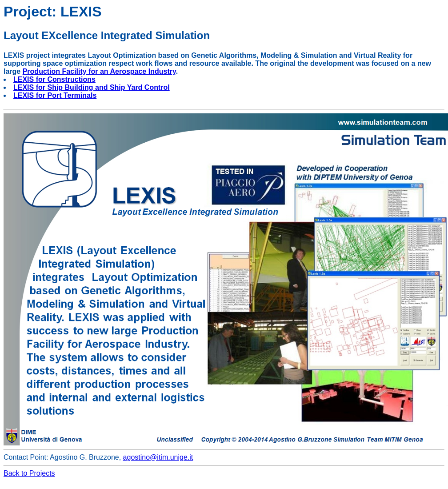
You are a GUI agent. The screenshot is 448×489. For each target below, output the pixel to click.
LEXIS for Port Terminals (55, 95)
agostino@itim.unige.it (158, 457)
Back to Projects (29, 473)
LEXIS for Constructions (54, 79)
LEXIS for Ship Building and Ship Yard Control (92, 87)
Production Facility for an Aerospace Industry (99, 71)
